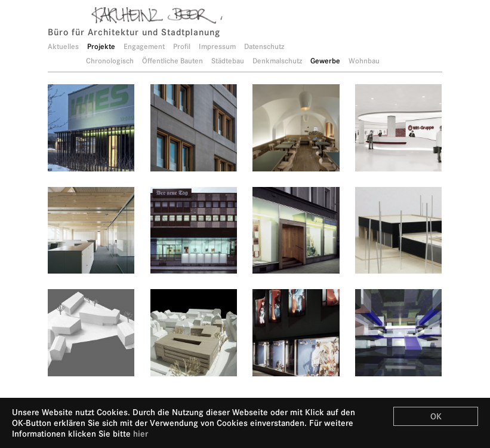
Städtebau (228, 61)
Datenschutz (264, 46)
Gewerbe (325, 61)
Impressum (217, 46)
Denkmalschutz (277, 61)
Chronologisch (110, 61)
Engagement (144, 46)
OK (436, 416)
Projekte (101, 46)
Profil (182, 46)
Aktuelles (63, 46)
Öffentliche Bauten (172, 61)
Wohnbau (364, 61)
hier (141, 434)
